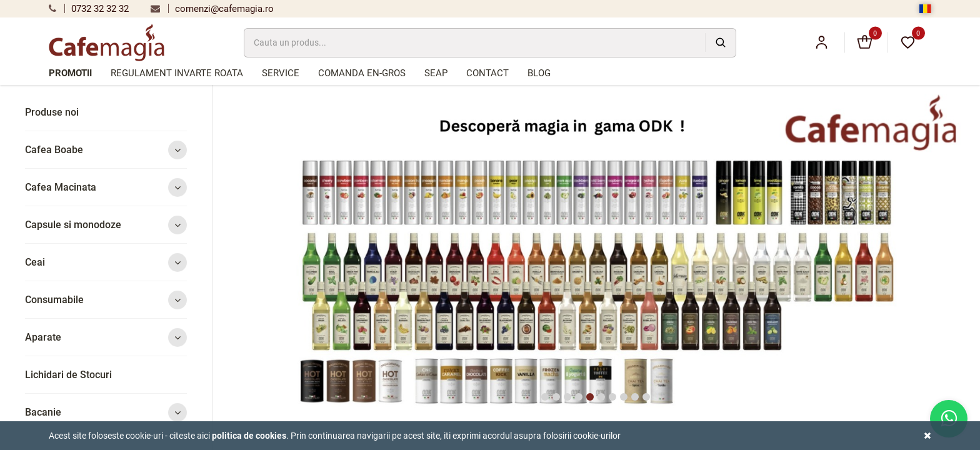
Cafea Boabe (106, 150)
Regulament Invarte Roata (177, 73)
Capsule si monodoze (106, 225)
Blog (539, 73)
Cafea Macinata (106, 187)
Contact (487, 73)
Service (281, 73)
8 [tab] (624, 397)
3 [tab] (567, 397)
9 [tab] (635, 397)
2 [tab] (556, 397)
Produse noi (52, 112)
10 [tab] (646, 397)
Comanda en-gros (362, 73)
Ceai (106, 262)
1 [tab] (545, 397)
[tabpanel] (597, 254)
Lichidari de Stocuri (68, 375)
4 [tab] (579, 397)
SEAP (436, 73)
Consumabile (106, 300)
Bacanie (106, 412)
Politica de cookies (249, 436)
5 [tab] (590, 397)
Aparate (106, 337)
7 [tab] (612, 397)
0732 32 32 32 (89, 9)
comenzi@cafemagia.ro (212, 9)
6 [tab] (601, 397)
